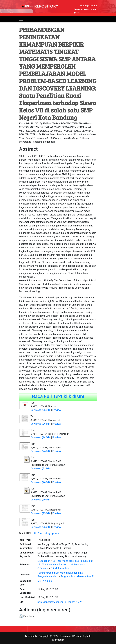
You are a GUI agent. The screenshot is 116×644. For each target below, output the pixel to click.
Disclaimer (66, 636)
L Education (44, 561)
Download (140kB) (41, 437)
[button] (21, 616)
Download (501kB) (41, 500)
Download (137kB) (41, 513)
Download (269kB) (41, 527)
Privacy (77, 636)
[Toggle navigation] (21, 19)
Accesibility (31, 636)
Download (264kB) (41, 424)
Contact (93, 6)
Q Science (43, 568)
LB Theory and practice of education (72, 561)
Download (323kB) (41, 469)
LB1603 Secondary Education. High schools (61, 565)
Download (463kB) (41, 482)
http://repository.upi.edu (46, 533)
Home (83, 6)
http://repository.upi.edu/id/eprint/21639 (60, 602)
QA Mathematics (60, 568)
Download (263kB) (41, 410)
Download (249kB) (41, 451)
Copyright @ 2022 (48, 636)
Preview (57, 410)
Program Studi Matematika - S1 (78, 576)
